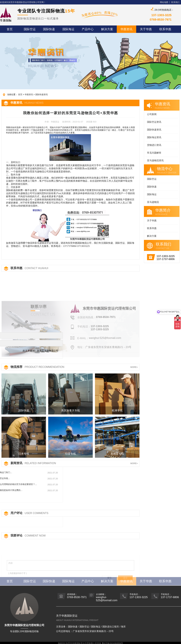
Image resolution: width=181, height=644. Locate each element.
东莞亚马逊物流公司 (38, 127)
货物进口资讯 (154, 145)
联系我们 (175, 2)
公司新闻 (152, 114)
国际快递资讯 (42, 94)
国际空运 (152, 179)
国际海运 (152, 194)
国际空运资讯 (154, 122)
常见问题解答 (154, 153)
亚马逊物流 (153, 202)
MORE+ (134, 367)
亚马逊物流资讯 (155, 160)
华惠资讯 (29, 94)
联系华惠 (152, 228)
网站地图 (164, 2)
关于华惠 (152, 221)
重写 (109, 592)
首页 (20, 94)
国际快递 (152, 187)
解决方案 (152, 236)
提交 (125, 592)
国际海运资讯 (154, 137)
